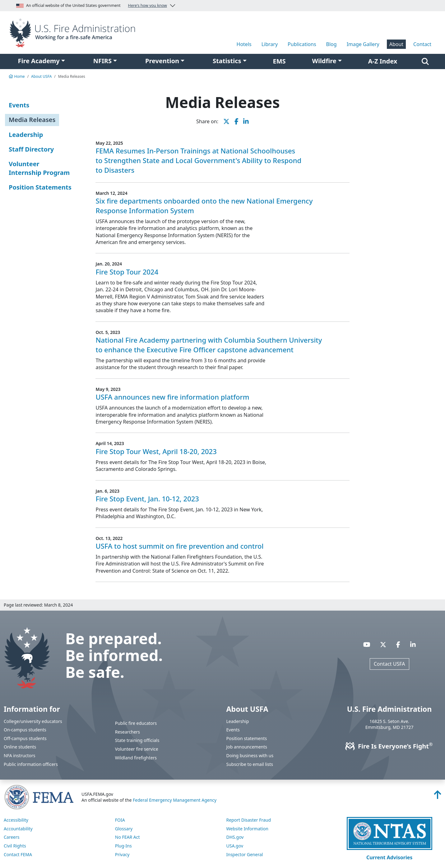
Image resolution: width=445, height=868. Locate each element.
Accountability (18, 829)
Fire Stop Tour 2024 (127, 272)
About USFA (41, 76)
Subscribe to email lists (250, 764)
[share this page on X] (226, 121)
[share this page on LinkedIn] (246, 121)
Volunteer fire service (137, 749)
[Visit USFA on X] (383, 644)
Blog (331, 44)
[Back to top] (438, 796)
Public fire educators (136, 723)
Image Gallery (363, 44)
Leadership (26, 135)
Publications (302, 44)
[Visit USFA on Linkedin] (413, 644)
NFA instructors (19, 755)
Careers (12, 837)
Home (17, 76)
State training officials (137, 740)
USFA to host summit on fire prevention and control (179, 546)
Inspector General (245, 854)
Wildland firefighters (136, 758)
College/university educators (33, 721)
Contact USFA (389, 664)
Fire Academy (39, 61)
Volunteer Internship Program (39, 168)
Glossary (124, 829)
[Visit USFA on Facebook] (398, 644)
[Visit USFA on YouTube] (367, 644)
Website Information (247, 829)
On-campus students (25, 730)
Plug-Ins (123, 846)
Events (19, 105)
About (396, 44)
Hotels (244, 44)
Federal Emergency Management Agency (175, 800)
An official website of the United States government (92, 6)
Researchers (127, 732)
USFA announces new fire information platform (172, 397)
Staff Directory (31, 149)
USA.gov (235, 846)
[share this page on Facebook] (236, 121)
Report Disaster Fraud (249, 820)
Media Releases (32, 120)
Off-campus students (25, 738)
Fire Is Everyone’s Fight (389, 746)
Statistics (227, 61)
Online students (20, 747)
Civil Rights (15, 846)
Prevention (162, 61)
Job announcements (247, 747)
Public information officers (31, 764)
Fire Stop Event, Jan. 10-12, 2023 (147, 499)
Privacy (122, 854)
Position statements (247, 738)
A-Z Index (383, 61)
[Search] (425, 61)
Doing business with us (250, 755)
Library (270, 44)
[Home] (74, 32)
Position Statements (40, 187)
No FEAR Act (127, 837)
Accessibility (16, 820)
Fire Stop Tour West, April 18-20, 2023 (156, 451)
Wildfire (324, 61)
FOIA (120, 820)
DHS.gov (235, 837)
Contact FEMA (18, 854)
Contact (422, 44)
